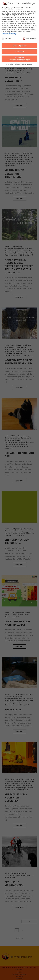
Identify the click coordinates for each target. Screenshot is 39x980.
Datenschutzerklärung (9, 33)
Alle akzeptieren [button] (20, 44)
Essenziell (6, 37)
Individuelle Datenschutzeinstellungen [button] (20, 58)
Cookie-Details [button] (10, 63)
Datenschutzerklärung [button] (20, 63)
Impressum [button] (30, 63)
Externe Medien (30, 37)
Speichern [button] (20, 51)
